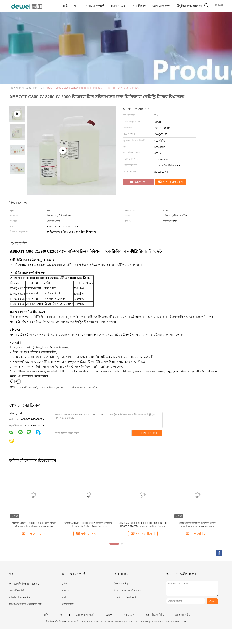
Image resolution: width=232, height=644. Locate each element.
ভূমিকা (65, 584)
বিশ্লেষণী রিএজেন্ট (28, 388)
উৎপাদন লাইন (121, 584)
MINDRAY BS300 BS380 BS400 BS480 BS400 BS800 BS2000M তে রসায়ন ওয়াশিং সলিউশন (143, 525)
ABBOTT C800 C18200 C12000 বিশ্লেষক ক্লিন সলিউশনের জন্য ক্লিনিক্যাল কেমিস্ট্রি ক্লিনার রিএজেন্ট (93, 88)
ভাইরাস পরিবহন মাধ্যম (20, 597)
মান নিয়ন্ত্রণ (139, 6)
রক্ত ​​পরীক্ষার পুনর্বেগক (53, 388)
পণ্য (76, 6)
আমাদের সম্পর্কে (94, 6)
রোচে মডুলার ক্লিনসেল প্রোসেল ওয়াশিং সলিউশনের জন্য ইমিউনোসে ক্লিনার (198, 525)
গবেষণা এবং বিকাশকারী (125, 597)
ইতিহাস (65, 591)
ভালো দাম (139, 182)
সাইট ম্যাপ (129, 615)
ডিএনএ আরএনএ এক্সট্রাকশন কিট (25, 604)
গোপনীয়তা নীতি (155, 615)
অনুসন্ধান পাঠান (147, 433)
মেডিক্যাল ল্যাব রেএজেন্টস (83, 388)
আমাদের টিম (68, 604)
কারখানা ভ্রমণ (118, 6)
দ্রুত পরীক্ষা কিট (17, 591)
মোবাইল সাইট (183, 615)
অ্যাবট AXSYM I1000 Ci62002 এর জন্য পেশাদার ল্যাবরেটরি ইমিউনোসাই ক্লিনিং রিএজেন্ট (88, 525)
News (109, 615)
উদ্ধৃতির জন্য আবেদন (189, 6)
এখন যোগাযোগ (170, 182)
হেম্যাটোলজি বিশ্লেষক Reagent (24, 584)
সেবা (64, 597)
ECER (183, 622)
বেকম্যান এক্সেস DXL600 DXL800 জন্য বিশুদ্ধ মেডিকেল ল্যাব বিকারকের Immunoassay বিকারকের (33, 525)
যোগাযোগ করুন (161, 6)
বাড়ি (65, 6)
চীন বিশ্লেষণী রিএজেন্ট (56, 622)
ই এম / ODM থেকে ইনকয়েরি (127, 591)
